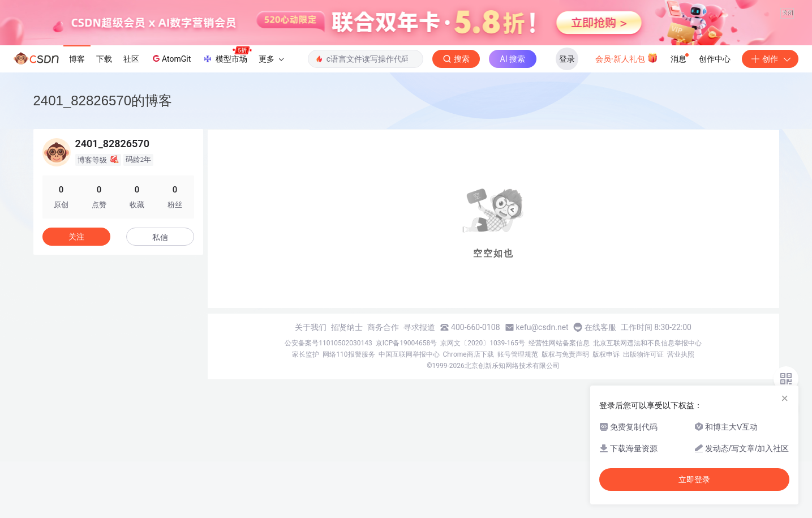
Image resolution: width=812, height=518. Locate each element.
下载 (104, 59)
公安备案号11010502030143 (328, 343)
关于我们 (311, 327)
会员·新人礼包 (627, 58)
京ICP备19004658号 (407, 343)
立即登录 (694, 480)
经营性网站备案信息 (559, 343)
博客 (77, 59)
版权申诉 (606, 354)
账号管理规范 (518, 354)
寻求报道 (419, 327)
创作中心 (715, 59)
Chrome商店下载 (469, 354)
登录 (567, 59)
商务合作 (383, 327)
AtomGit (171, 58)
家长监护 (306, 354)
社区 (131, 59)
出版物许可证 (643, 354)
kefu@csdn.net (542, 327)
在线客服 (600, 327)
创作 (770, 59)
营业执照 (681, 354)
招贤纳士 (347, 327)
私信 (160, 237)
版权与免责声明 (565, 354)
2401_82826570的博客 (103, 100)
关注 (76, 237)
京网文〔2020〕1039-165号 (483, 343)
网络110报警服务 (349, 354)
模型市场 (227, 55)
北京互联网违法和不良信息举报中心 (647, 343)
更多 (271, 59)
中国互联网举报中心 (409, 354)
